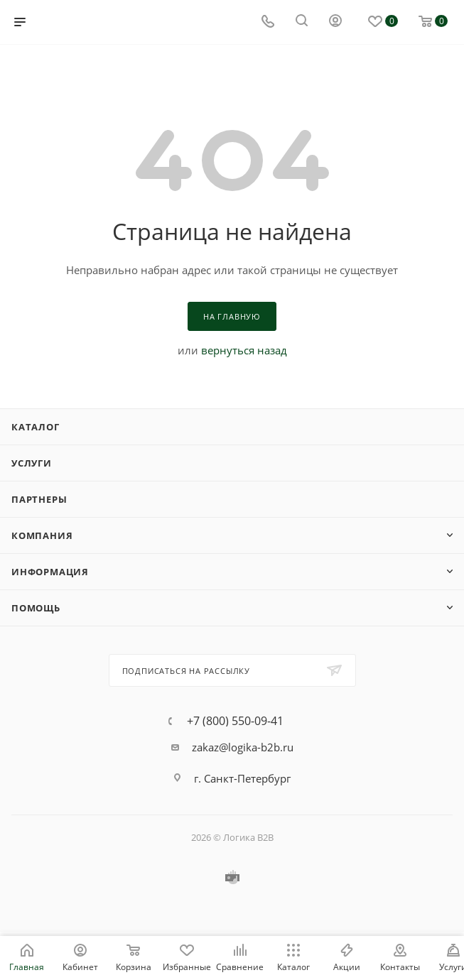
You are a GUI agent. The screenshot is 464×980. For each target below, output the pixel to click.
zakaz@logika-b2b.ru (243, 747)
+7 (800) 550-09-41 (235, 721)
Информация (50, 572)
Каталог (36, 427)
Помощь (36, 608)
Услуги (32, 463)
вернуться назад (244, 350)
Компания (42, 535)
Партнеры (39, 499)
